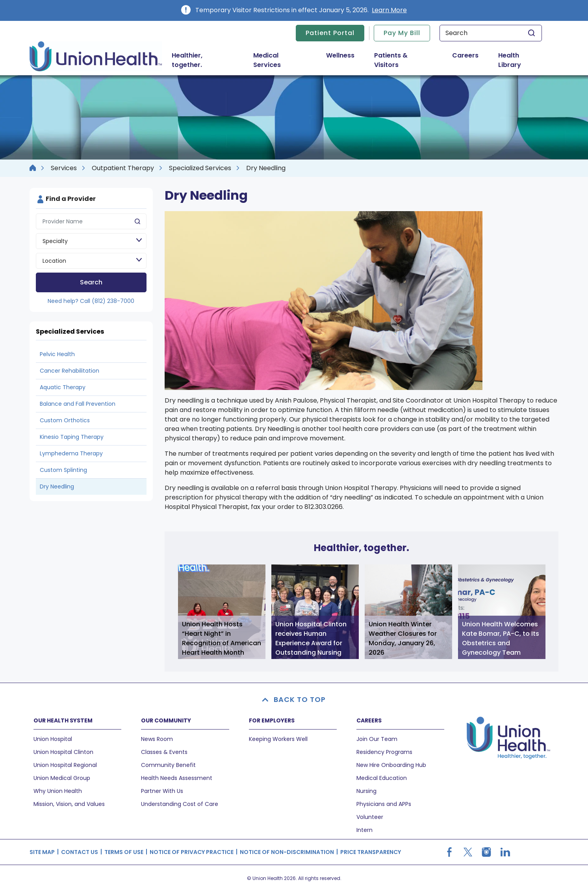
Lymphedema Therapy (71, 453)
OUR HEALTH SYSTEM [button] (63, 720)
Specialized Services (200, 168)
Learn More (389, 10)
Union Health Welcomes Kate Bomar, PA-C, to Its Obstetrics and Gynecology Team (501, 638)
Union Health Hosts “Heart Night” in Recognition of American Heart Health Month (222, 638)
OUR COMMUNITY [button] (166, 720)
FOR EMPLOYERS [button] (272, 720)
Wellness (340, 55)
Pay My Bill (402, 33)
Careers (465, 55)
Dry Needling (57, 486)
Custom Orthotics (65, 420)
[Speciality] (91, 241)
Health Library (510, 60)
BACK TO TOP (294, 699)
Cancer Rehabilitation (70, 371)
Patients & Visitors (402, 60)
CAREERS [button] (369, 720)
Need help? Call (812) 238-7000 (91, 301)
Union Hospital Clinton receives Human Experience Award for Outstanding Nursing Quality (311, 639)
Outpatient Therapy (123, 168)
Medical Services (282, 60)
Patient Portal (330, 33)
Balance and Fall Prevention (78, 404)
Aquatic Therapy (63, 387)
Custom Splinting (63, 470)
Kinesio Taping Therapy (72, 437)
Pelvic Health (57, 354)
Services (64, 168)
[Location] (91, 261)
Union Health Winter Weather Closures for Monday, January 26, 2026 (403, 638)
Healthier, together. (187, 60)
